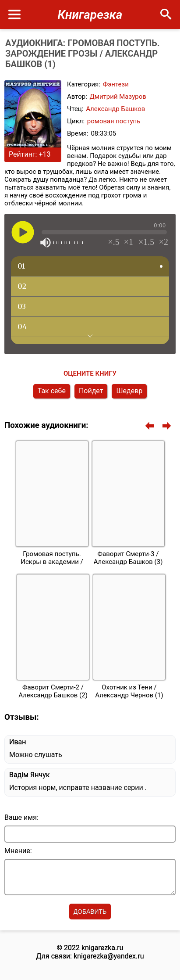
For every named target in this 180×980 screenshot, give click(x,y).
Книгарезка (90, 15)
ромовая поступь (114, 121)
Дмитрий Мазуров (118, 97)
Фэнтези (116, 84)
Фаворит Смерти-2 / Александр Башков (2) (53, 691)
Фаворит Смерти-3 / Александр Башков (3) (128, 558)
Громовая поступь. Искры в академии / (52, 558)
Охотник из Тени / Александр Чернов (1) (129, 691)
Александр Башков (115, 109)
